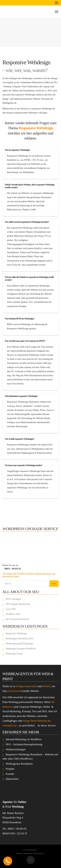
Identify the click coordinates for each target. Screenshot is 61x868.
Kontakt (10, 774)
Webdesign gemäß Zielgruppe (19, 644)
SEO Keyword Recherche (17, 619)
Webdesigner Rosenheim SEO (19, 639)
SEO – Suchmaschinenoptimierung (24, 744)
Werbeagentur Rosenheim (19, 764)
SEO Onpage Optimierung (18, 604)
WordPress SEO (13, 614)
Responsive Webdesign (36, 128)
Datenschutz (12, 779)
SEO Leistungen (13, 599)
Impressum (28, 853)
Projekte (10, 769)
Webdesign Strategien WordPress (21, 649)
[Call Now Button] (8, 861)
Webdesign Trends (14, 654)
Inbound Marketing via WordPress (24, 739)
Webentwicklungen (16, 749)
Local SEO (11, 609)
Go (54, 584)
